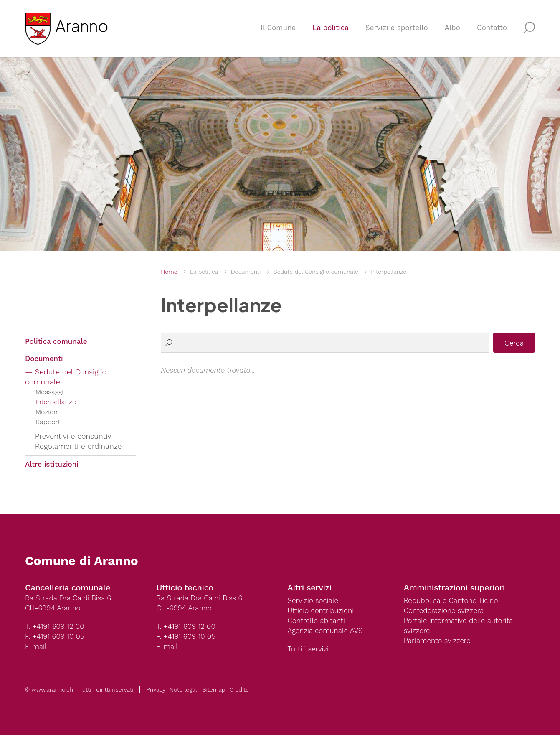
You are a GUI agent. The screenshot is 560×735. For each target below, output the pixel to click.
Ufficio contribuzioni (321, 610)
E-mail (36, 646)
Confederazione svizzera (444, 610)
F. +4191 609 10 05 (54, 636)
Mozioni (47, 412)
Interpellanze (389, 272)
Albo (452, 28)
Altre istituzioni (52, 464)
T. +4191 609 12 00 (54, 626)
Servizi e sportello (397, 28)
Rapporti (49, 422)
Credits (239, 689)
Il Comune (278, 28)
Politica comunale (56, 341)
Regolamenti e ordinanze (79, 446)
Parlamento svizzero (437, 641)
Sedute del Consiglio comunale (316, 272)
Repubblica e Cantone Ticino (451, 600)
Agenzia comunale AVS (325, 631)
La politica (331, 28)
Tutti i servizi (308, 649)
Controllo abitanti (316, 621)
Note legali (184, 689)
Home (169, 272)
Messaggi (49, 392)
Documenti (246, 272)
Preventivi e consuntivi (74, 436)
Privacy (156, 689)
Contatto (492, 28)
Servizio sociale (313, 600)
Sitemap (214, 689)
